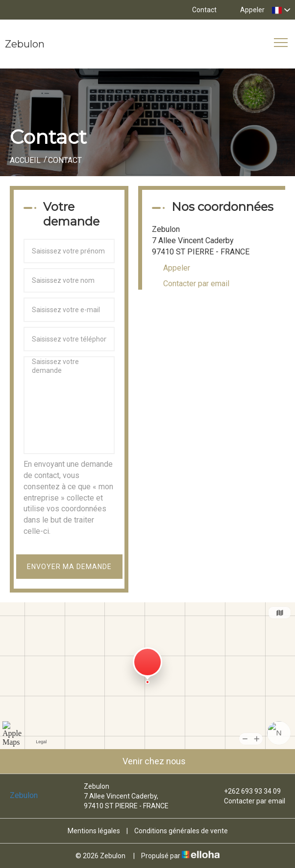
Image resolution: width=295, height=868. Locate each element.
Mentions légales (94, 831)
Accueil (25, 160)
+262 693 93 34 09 (247, 791)
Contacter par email (196, 284)
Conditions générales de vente (181, 831)
